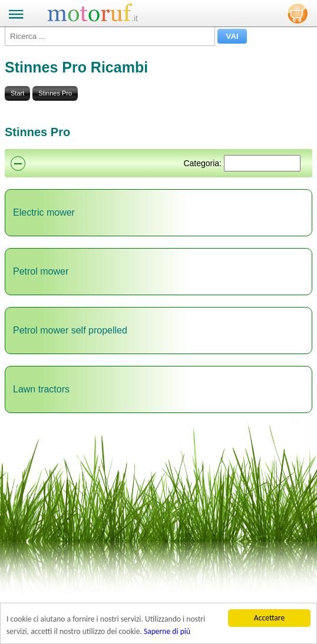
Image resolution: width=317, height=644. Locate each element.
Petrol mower (41, 271)
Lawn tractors (41, 389)
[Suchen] (262, 163)
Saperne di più (167, 631)
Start (17, 93)
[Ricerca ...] (110, 36)
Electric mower (44, 212)
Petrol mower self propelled (70, 330)
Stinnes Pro (55, 93)
